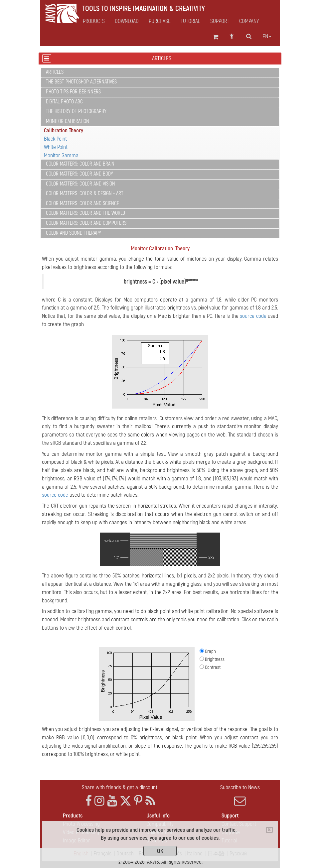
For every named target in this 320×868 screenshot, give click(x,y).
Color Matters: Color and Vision (80, 184)
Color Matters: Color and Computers (86, 223)
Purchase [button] (160, 21)
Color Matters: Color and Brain (80, 164)
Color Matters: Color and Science (82, 203)
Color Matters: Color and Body (80, 174)
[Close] (269, 830)
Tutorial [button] (190, 21)
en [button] (267, 37)
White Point (56, 147)
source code (253, 316)
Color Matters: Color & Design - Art (85, 193)
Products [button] (94, 21)
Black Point (55, 139)
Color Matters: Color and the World (85, 213)
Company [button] (249, 21)
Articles (55, 72)
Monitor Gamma (61, 155)
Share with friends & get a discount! (120, 787)
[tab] (160, 73)
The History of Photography (76, 111)
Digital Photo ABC (64, 102)
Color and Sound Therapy (74, 233)
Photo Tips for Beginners (73, 92)
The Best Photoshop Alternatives (81, 82)
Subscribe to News (240, 795)
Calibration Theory (64, 130)
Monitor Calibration (68, 121)
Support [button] (220, 21)
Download (127, 21)
